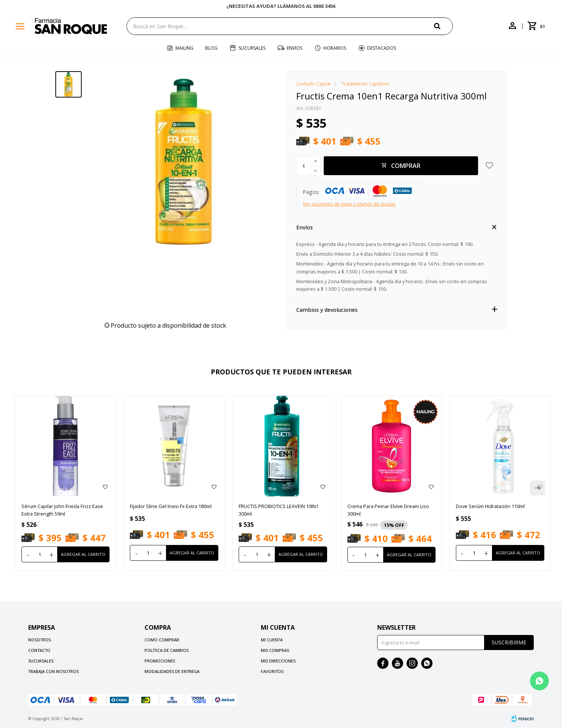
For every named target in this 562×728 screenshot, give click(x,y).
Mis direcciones (278, 661)
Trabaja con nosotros (53, 671)
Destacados (382, 48)
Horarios (335, 48)
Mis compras (275, 650)
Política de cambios (167, 650)
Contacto (39, 650)
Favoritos (272, 671)
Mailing (184, 48)
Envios (295, 48)
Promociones (160, 661)
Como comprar (162, 640)
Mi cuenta (272, 640)
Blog (211, 48)
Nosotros (40, 640)
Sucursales (252, 48)
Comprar (406, 166)
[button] (443, 26)
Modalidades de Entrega (172, 671)
